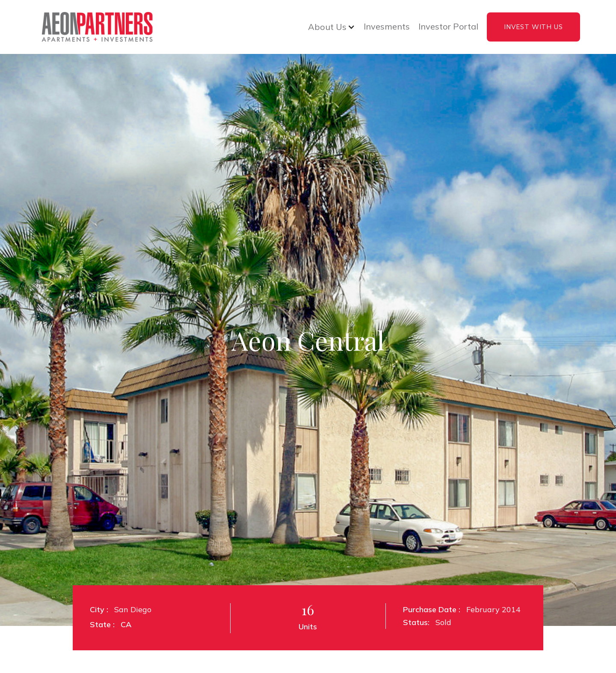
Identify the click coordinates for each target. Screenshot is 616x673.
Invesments (387, 27)
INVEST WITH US (533, 27)
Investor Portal (448, 27)
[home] (96, 27)
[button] (332, 27)
